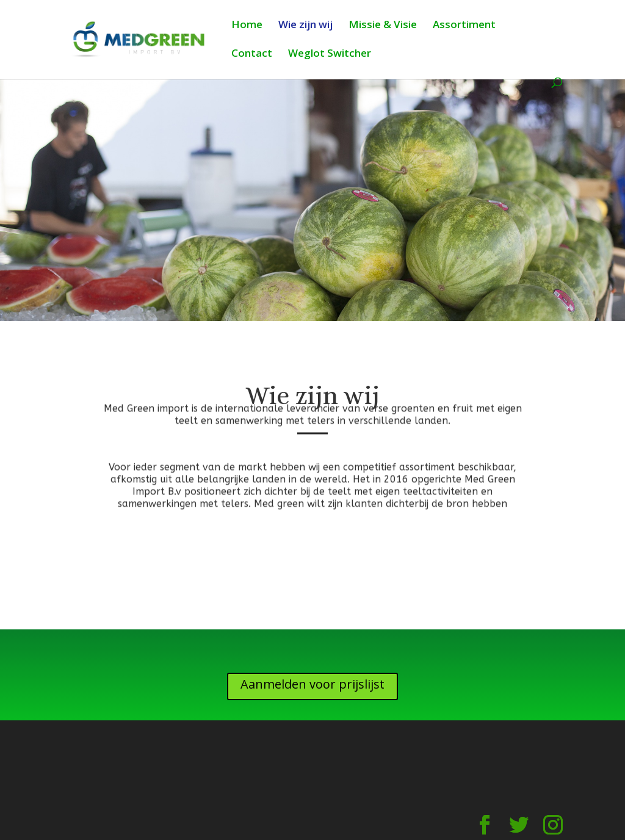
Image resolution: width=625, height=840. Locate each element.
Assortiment (464, 26)
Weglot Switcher (330, 54)
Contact (252, 54)
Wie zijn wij (305, 26)
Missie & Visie (383, 26)
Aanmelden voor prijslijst (312, 684)
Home (247, 26)
